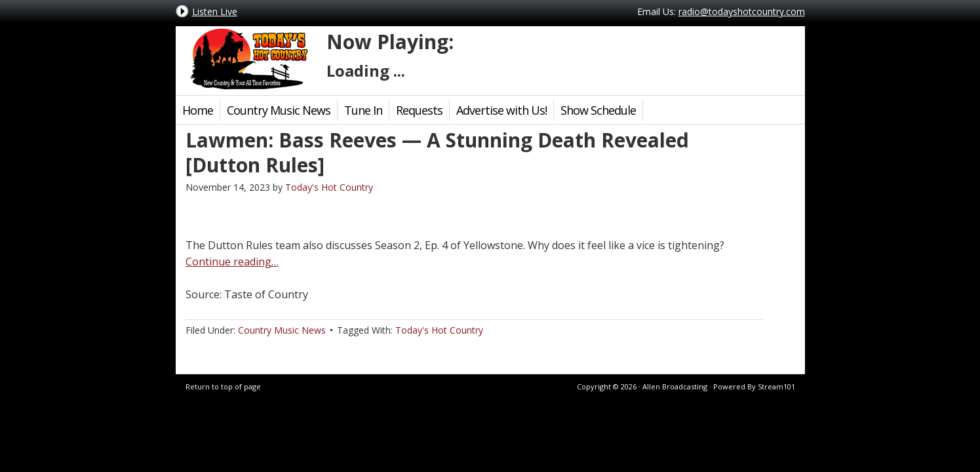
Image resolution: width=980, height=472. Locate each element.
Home (198, 110)
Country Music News (279, 110)
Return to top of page (223, 386)
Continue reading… (232, 262)
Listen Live (215, 11)
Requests (419, 110)
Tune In (363, 110)
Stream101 (776, 386)
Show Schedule (598, 110)
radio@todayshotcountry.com (742, 11)
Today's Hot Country (248, 59)
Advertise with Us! (501, 110)
